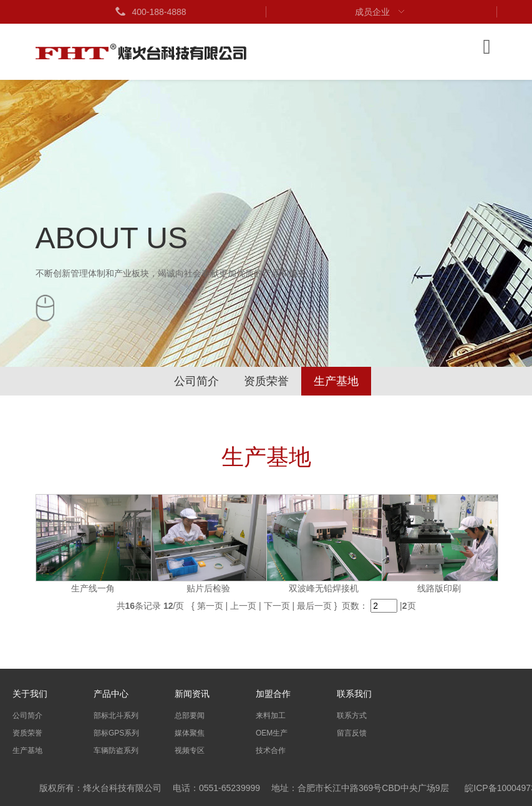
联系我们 (354, 694)
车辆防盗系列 (116, 750)
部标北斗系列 (116, 716)
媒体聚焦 (190, 733)
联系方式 (352, 716)
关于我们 (30, 694)
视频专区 (190, 750)
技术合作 (271, 750)
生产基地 (336, 381)
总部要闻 (190, 716)
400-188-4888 (150, 12)
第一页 (210, 606)
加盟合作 (273, 694)
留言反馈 (352, 733)
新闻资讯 (192, 694)
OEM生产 (272, 733)
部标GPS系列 (116, 733)
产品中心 (111, 694)
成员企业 (381, 12)
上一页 (243, 606)
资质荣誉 (266, 381)
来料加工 (271, 716)
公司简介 (196, 381)
